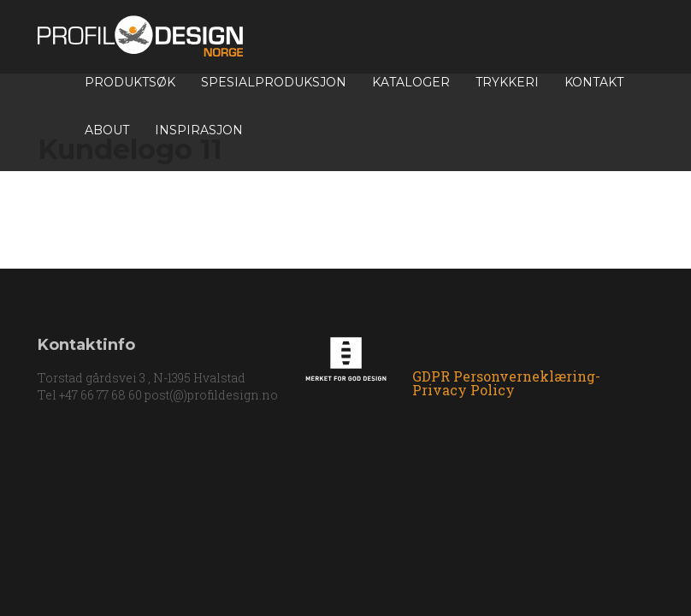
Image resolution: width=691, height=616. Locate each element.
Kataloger (411, 82)
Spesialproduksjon (274, 82)
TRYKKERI (507, 82)
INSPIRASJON (199, 130)
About (107, 130)
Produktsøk (130, 82)
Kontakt (594, 82)
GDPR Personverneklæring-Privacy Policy (506, 383)
